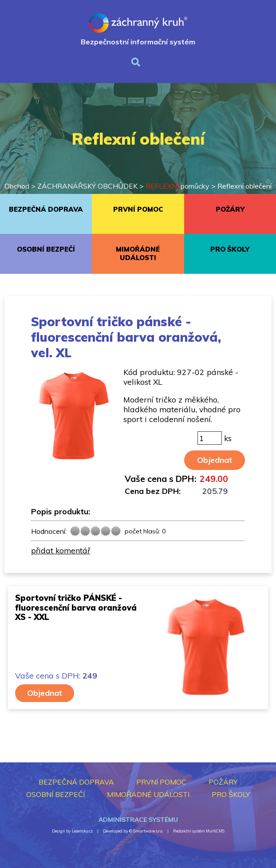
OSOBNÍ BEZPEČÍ (46, 249)
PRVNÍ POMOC (138, 209)
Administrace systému (138, 820)
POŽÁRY (230, 209)
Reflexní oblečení (244, 186)
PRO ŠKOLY (230, 249)
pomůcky (177, 186)
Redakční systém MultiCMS (199, 831)
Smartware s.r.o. (148, 831)
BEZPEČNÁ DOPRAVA (46, 209)
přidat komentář (61, 550)
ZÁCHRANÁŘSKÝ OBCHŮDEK (87, 186)
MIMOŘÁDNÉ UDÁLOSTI (138, 253)
